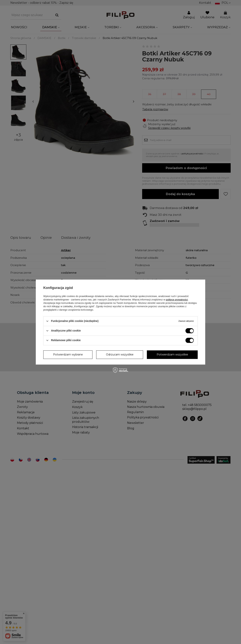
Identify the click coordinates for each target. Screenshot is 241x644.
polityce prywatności (177, 300)
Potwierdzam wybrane (68, 355)
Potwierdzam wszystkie (172, 355)
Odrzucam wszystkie (120, 355)
